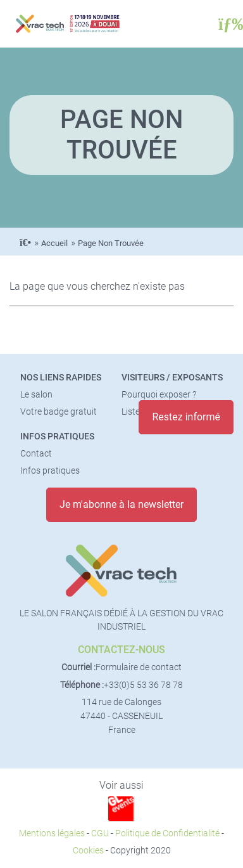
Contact (36, 454)
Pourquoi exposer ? (159, 395)
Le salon (36, 395)
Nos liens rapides (61, 378)
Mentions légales (52, 833)
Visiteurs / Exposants (172, 378)
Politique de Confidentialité (167, 833)
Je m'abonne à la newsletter (121, 504)
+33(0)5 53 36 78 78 (143, 685)
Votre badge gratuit (59, 412)
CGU (100, 833)
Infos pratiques (57, 437)
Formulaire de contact (139, 667)
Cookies (88, 851)
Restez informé (186, 417)
